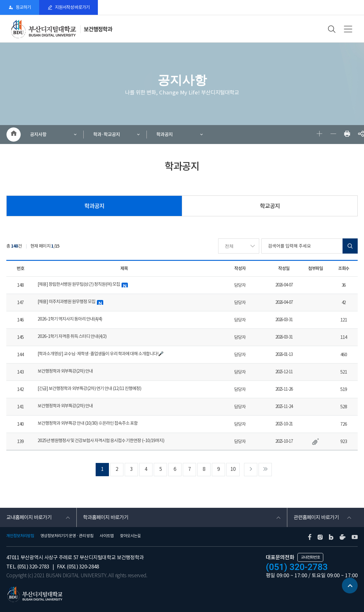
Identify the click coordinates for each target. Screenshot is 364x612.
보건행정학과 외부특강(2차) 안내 (65, 371)
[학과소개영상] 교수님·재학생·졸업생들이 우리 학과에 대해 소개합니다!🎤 (100, 354)
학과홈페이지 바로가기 (106, 517)
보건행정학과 (98, 29)
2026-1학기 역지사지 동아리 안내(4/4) (70, 319)
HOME (13, 135)
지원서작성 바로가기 (72, 7)
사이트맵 (107, 536)
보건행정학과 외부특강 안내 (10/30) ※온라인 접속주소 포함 (88, 423)
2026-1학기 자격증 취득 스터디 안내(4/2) (72, 336)
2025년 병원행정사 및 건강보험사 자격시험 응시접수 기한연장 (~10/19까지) (101, 441)
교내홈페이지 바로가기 (29, 517)
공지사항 (38, 134)
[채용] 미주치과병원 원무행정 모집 (70, 302)
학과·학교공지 (107, 134)
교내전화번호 (310, 557)
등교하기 (23, 7)
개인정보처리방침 (20, 536)
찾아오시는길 (130, 536)
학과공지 (164, 134)
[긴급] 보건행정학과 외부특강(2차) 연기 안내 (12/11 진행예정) (89, 388)
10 (233, 469)
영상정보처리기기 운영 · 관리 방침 (67, 536)
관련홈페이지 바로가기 (316, 517)
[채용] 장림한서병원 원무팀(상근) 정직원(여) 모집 (83, 284)
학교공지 (270, 206)
